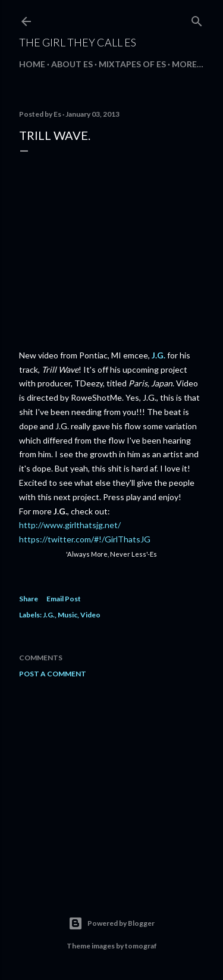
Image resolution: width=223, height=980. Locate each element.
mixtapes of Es (132, 64)
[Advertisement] (111, 782)
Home (32, 64)
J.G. (158, 355)
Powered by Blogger (111, 923)
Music (67, 615)
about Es (72, 64)
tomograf (141, 946)
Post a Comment (53, 674)
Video (90, 615)
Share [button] (29, 599)
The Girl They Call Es (78, 42)
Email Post (64, 599)
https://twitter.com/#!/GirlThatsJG (85, 539)
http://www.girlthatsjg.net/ (70, 525)
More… (188, 64)
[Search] (197, 19)
